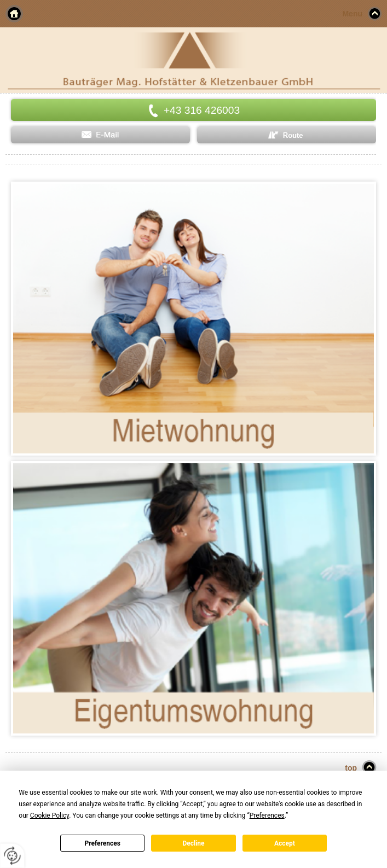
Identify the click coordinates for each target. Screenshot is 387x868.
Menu (352, 14)
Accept (285, 843)
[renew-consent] (12, 856)
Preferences (102, 843)
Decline (193, 843)
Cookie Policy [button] (50, 815)
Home (14, 14)
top (351, 768)
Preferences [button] (267, 815)
